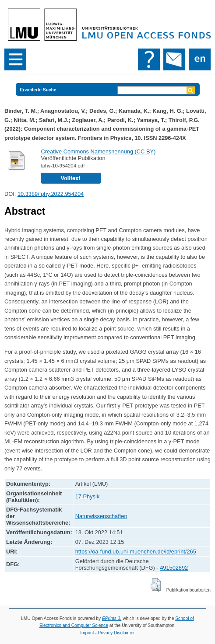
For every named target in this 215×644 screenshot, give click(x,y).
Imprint (87, 633)
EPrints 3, (112, 618)
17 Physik (87, 496)
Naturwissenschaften (101, 516)
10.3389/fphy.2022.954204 (51, 194)
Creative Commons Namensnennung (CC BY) (98, 151)
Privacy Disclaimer (116, 633)
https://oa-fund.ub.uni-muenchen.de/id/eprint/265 (136, 552)
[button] (156, 585)
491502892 (174, 568)
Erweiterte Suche (38, 90)
